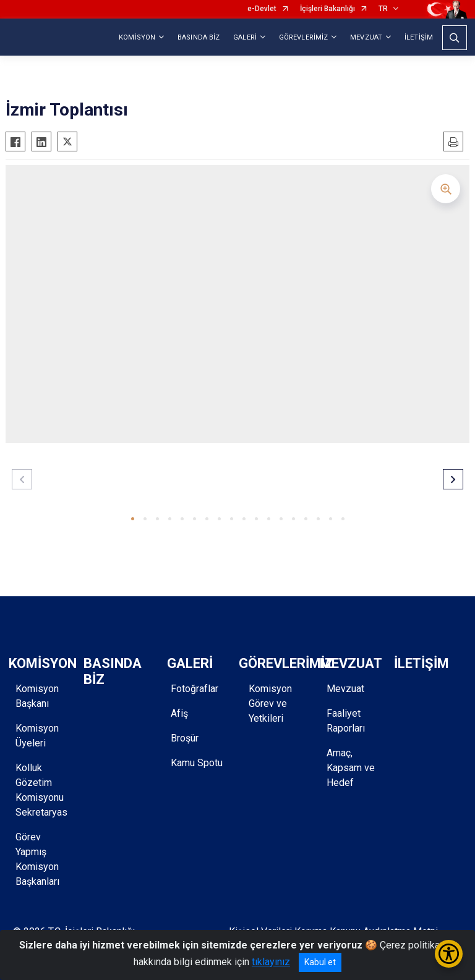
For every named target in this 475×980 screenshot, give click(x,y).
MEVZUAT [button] (366, 37)
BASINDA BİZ (199, 37)
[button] (133, 519)
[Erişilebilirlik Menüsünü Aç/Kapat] (449, 954)
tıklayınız (271, 962)
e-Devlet (262, 9)
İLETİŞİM (419, 37)
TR (383, 9)
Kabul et (320, 962)
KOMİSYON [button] (137, 37)
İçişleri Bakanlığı (327, 9)
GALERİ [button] (245, 37)
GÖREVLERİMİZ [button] (303, 37)
